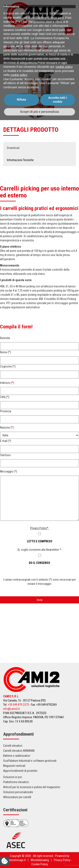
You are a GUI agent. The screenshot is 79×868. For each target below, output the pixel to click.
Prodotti (28, 59)
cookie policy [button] (64, 815)
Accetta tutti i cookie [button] (58, 848)
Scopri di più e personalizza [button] (39, 859)
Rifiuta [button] (21, 848)
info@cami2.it (11, 709)
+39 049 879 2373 (18, 705)
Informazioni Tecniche (20, 160)
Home (15, 59)
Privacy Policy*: (39, 528)
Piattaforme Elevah (25, 64)
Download (13, 148)
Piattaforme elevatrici (51, 59)
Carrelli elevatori (13, 746)
